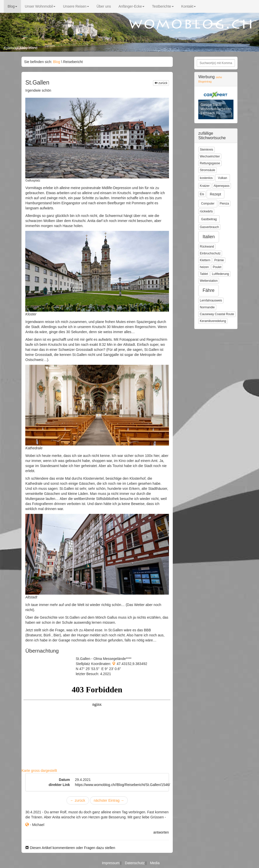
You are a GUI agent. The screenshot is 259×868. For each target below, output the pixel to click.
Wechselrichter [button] (210, 156)
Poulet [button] (217, 267)
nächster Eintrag (109, 800)
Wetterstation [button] (209, 281)
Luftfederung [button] (220, 274)
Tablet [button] (204, 274)
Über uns (104, 6)
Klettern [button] (205, 260)
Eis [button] (202, 194)
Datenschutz (135, 863)
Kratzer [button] (205, 186)
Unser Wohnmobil (40, 6)
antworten (161, 832)
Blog (12, 6)
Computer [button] (208, 204)
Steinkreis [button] (207, 150)
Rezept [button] (215, 194)
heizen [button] (204, 267)
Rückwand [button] (207, 247)
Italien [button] (209, 237)
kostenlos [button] (206, 178)
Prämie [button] (219, 260)
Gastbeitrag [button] (209, 219)
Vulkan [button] (223, 178)
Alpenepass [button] (222, 186)
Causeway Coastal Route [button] (217, 314)
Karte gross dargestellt (39, 771)
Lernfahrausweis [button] (211, 300)
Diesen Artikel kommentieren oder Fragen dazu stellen (70, 848)
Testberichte (163, 6)
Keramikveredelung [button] (213, 321)
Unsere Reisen (76, 6)
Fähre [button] (209, 290)
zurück (161, 83)
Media (155, 863)
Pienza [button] (224, 204)
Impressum (111, 863)
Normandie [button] (207, 307)
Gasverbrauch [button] (209, 227)
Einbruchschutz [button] (210, 253)
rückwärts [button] (206, 211)
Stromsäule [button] (208, 170)
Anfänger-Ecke (131, 6)
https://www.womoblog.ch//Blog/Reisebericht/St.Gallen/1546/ (122, 785)
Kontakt (189, 6)
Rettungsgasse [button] (210, 163)
